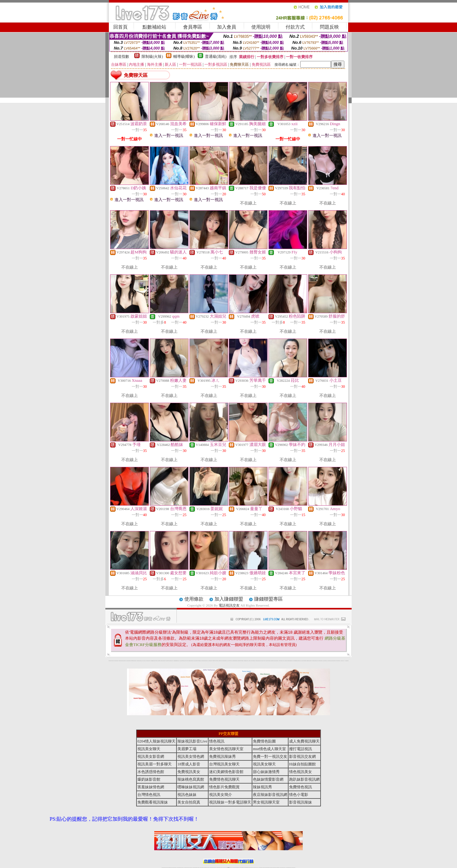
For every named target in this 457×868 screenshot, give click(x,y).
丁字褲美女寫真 (281, 661)
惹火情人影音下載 (228, 661)
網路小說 (118, 661)
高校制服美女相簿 (299, 661)
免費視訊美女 (189, 772)
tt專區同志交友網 (184, 661)
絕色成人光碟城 (317, 661)
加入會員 (227, 27)
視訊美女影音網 (151, 757)
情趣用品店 (305, 661)
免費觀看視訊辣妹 (153, 802)
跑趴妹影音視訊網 (304, 779)
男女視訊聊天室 (266, 802)
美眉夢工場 (187, 749)
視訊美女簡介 (221, 795)
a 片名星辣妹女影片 (112, 661)
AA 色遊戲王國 (223, 661)
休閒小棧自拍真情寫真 (203, 661)
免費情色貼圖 (264, 741)
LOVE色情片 (169, 661)
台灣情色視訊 (149, 795)
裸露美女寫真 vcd (197, 661)
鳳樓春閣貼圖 (308, 661)
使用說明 (261, 27)
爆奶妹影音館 (149, 779)
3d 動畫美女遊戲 (200, 661)
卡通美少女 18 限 (212, 661)
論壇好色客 (334, 661)
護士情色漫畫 (313, 661)
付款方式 (295, 27)
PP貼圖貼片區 (121, 661)
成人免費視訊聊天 (304, 741)
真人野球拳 (279, 661)
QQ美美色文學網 (154, 661)
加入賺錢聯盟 (229, 599)
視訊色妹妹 (187, 795)
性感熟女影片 (136, 661)
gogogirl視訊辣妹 (133, 661)
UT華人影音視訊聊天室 (115, 661)
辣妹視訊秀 (262, 787)
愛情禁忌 (137, 661)
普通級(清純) (216, 57)
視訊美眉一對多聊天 (155, 764)
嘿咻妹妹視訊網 (191, 787)
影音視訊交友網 (302, 757)
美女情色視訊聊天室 (226, 749)
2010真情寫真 (217, 661)
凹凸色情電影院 (315, 661)
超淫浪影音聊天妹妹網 (128, 661)
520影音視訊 (339, 661)
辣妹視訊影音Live (192, 741)
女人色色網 (283, 661)
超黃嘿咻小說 (171, 661)
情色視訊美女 (301, 772)
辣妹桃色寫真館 (191, 779)
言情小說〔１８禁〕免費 (344, 661)
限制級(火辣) (152, 57)
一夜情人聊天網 (264, 661)
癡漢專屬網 (176, 661)
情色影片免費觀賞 (224, 787)
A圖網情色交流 (257, 661)
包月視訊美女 (267, 661)
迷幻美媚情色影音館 (226, 772)
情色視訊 (217, 741)
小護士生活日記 (180, 661)
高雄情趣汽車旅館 (192, 661)
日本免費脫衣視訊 (288, 661)
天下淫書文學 (147, 661)
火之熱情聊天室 (342, 661)
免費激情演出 (297, 661)
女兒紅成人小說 (327, 661)
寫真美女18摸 (335, 661)
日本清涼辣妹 (304, 661)
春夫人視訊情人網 (274, 661)
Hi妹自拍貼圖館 (302, 764)
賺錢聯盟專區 (268, 599)
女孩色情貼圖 (151, 661)
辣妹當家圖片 (311, 661)
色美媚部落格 (175, 661)
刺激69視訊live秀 (239, 661)
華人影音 (309, 661)
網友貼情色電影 (272, 661)
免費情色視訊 (301, 787)
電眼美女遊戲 (210, 661)
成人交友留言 (208, 661)
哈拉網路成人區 (139, 661)
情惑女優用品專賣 (234, 661)
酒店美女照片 (195, 661)
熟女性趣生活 (178, 661)
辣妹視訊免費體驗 (295, 661)
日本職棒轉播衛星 (245, 661)
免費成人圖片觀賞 (149, 661)
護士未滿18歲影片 (220, 661)
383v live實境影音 (242, 661)
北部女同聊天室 (247, 661)
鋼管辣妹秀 (319, 661)
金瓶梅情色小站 (250, 661)
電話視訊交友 (229, 605)
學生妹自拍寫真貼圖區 (324, 661)
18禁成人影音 (189, 764)
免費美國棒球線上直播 (291, 661)
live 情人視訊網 (231, 661)
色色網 (235, 661)
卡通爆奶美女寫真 (226, 661)
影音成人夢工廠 (131, 661)
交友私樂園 (167, 661)
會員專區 (193, 27)
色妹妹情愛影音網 (268, 779)
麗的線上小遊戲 (302, 661)
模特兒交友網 (255, 661)
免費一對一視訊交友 (270, 757)
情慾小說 (123, 661)
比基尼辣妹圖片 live (164, 661)
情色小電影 (299, 795)
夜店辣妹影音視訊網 (270, 795)
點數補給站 (154, 27)
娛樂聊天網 (119, 661)
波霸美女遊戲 (237, 661)
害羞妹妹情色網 (110, 661)
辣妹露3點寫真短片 (259, 661)
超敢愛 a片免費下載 (159, 661)
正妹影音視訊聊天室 (286, 661)
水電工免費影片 (262, 661)
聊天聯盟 (270, 661)
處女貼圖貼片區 (125, 661)
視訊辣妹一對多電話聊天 (230, 802)
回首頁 (120, 27)
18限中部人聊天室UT (187, 661)
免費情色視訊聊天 (224, 779)
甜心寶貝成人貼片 (144, 661)
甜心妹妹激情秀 (266, 772)
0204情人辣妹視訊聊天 (156, 741)
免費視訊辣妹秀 (222, 757)
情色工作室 (172, 661)
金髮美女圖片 (332, 661)
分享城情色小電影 (252, 661)
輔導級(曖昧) (184, 57)
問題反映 (329, 27)
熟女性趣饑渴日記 (190, 661)
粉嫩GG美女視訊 (215, 661)
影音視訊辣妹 (301, 802)
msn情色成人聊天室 (269, 749)
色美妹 (182, 661)
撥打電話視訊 (301, 749)
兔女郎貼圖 (338, 661)
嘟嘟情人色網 (162, 661)
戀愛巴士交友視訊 (142, 661)
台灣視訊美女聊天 (224, 764)
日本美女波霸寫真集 (156, 661)
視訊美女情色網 (191, 757)
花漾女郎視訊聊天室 (277, 661)
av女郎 (221, 661)
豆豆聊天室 (268, 661)
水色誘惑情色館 (151, 772)
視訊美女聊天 (149, 749)
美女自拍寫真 (189, 802)
